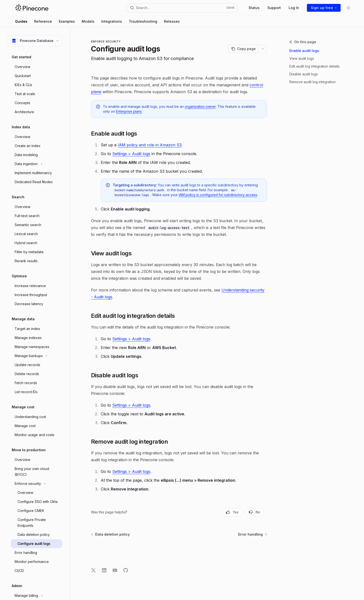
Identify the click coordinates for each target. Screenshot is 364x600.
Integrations (112, 21)
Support (274, 8)
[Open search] (182, 8)
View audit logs (302, 58)
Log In (294, 8)
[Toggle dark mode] (348, 8)
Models (88, 21)
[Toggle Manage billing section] (36, 596)
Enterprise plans (129, 111)
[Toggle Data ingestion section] (36, 164)
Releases (172, 21)
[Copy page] (243, 49)
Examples (67, 21)
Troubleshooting (143, 21)
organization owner (200, 106)
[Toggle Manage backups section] (36, 356)
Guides (21, 21)
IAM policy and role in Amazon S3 (150, 145)
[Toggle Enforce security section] (36, 484)
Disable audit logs (304, 74)
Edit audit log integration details (314, 66)
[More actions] (263, 49)
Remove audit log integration (313, 82)
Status (254, 8)
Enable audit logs (304, 51)
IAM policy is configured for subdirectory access (218, 195)
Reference (43, 21)
